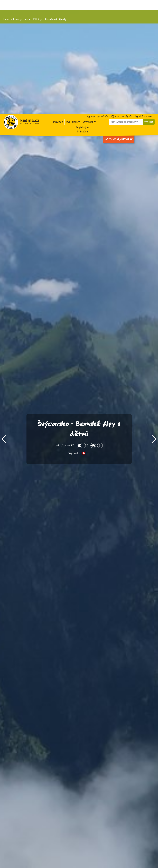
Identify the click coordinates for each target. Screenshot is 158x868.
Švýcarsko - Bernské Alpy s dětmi (79, 314)
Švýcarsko (74, 339)
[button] (4, 325)
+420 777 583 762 (124, 2)
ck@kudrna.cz (146, 2)
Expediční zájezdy (123, 793)
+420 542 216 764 (100, 2)
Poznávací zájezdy (122, 781)
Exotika (118, 785)
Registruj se (82, 13)
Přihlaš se (82, 17)
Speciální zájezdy (121, 789)
